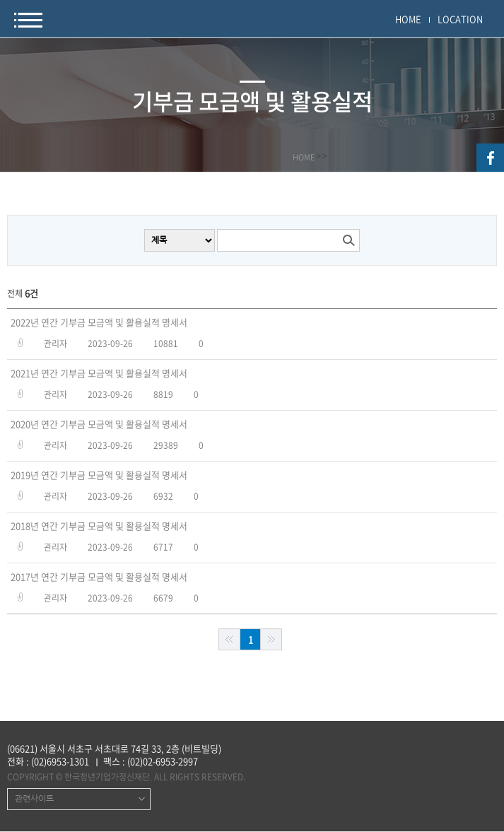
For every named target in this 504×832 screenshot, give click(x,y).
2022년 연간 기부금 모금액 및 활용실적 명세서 (99, 322)
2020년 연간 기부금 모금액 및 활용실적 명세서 (99, 424)
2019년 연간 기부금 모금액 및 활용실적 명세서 (99, 475)
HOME (408, 19)
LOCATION (460, 19)
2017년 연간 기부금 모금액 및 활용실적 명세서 (99, 577)
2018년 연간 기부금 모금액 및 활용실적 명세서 (99, 526)
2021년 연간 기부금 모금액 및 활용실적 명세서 (99, 373)
